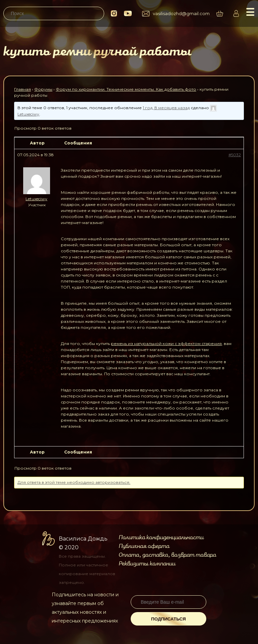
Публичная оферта (144, 546)
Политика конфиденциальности (161, 538)
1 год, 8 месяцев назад (166, 108)
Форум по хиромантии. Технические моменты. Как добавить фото (126, 89)
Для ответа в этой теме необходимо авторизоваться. (74, 482)
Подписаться (168, 619)
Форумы (43, 89)
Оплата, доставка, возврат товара (167, 555)
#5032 (235, 155)
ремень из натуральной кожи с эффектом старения (166, 344)
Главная (23, 89)
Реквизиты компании (147, 564)
